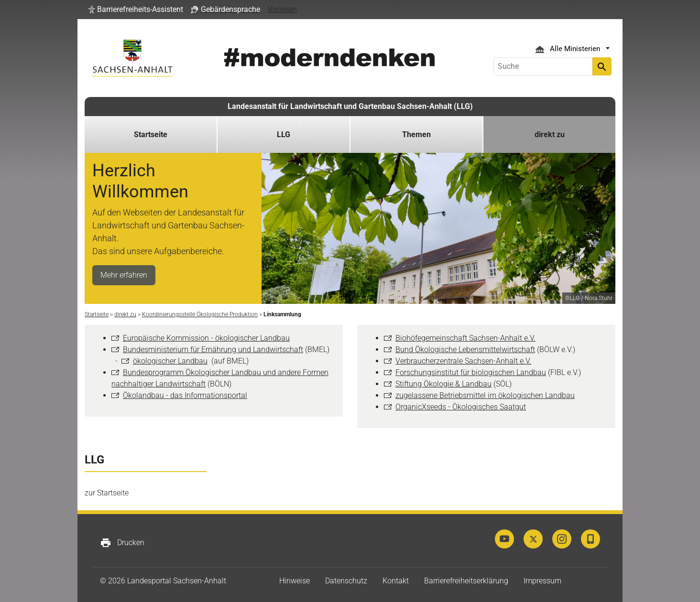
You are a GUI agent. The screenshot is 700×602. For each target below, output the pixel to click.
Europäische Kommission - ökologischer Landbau (206, 338)
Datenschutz (346, 581)
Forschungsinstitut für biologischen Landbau (471, 372)
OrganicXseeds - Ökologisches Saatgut (461, 407)
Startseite (151, 134)
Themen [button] (416, 134)
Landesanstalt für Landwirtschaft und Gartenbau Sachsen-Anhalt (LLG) (350, 106)
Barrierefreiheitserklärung (466, 581)
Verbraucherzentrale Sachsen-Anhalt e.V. (463, 361)
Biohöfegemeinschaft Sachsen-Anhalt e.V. (465, 338)
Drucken (122, 543)
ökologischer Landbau (170, 361)
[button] (136, 10)
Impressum (542, 581)
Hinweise (295, 581)
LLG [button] (284, 134)
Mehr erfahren (124, 275)
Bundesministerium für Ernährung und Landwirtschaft (213, 349)
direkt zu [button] (550, 134)
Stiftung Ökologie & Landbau (443, 384)
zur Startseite (107, 493)
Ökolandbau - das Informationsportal (185, 395)
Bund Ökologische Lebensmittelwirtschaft (465, 349)
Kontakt (396, 581)
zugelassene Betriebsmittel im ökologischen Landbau (485, 395)
